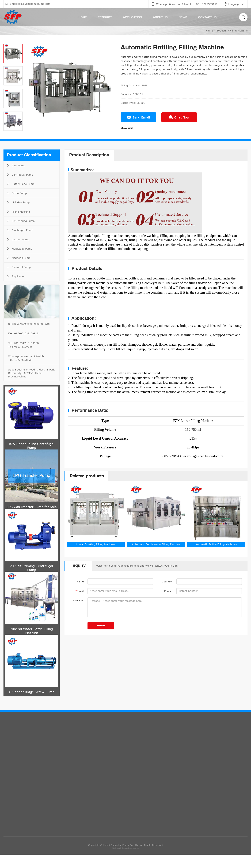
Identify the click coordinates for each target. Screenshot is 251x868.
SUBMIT (101, 626)
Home (209, 31)
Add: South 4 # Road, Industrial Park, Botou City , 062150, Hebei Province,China (32, 386)
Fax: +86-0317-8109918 (23, 347)
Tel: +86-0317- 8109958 (23, 356)
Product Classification (29, 155)
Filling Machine (238, 31)
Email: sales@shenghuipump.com (29, 337)
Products (221, 31)
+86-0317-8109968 (20, 360)
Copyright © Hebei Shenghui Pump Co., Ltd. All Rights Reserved (126, 858)
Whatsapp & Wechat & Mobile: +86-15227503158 (27, 371)
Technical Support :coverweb (125, 861)
